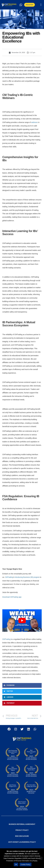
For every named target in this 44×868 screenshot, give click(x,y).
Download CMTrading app (12, 597)
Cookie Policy (25, 864)
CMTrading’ (9, 577)
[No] (41, 858)
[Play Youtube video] (22, 620)
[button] (41, 5)
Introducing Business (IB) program (27, 577)
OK (16, 864)
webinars (34, 122)
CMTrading (6, 639)
